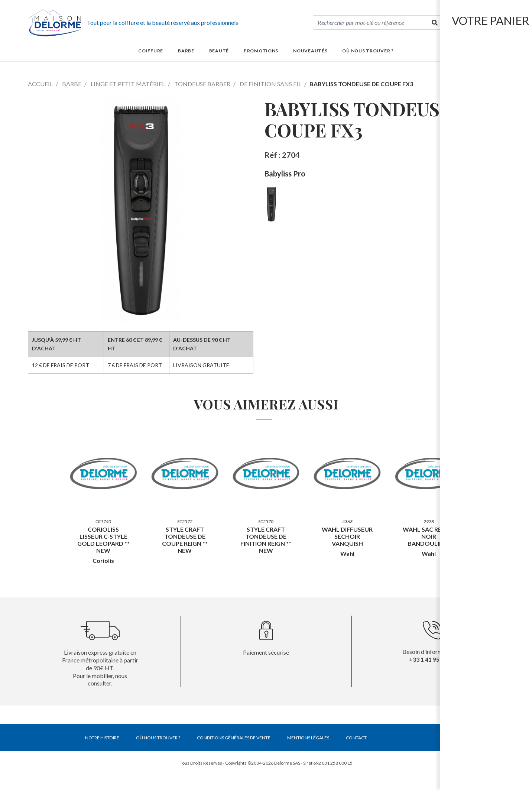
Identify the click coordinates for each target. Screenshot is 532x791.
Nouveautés (310, 51)
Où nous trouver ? (368, 51)
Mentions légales (308, 738)
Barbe (72, 84)
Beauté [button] (219, 51)
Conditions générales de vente (234, 738)
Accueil (40, 84)
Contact (356, 738)
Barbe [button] (186, 51)
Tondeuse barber (202, 84)
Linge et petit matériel (128, 84)
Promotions (261, 51)
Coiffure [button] (151, 51)
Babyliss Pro (285, 174)
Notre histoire (102, 738)
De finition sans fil (270, 84)
